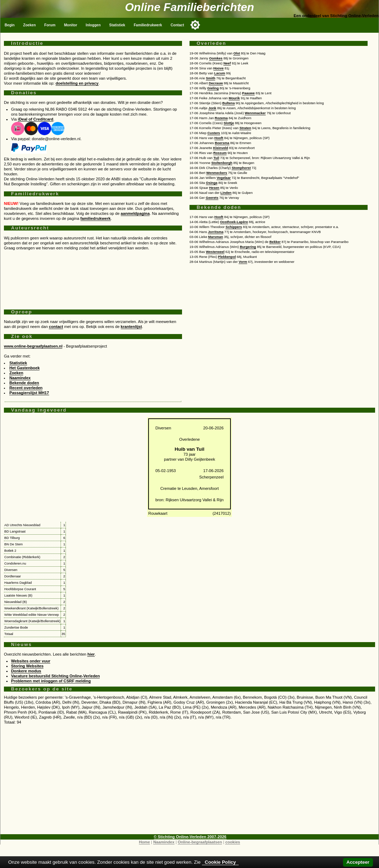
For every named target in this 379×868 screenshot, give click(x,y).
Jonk (212, 108)
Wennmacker (255, 113)
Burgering (248, 247)
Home (144, 842)
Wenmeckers (217, 173)
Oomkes (216, 58)
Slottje (229, 123)
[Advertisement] (93, 277)
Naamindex (20, 378)
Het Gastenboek (24, 368)
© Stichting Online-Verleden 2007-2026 (190, 837)
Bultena (229, 103)
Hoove (219, 68)
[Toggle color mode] (195, 25)
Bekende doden (24, 383)
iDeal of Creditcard (35, 119)
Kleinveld (220, 148)
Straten (245, 128)
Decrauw (216, 83)
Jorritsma (216, 232)
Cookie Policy (220, 862)
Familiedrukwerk (148, 25)
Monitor (71, 25)
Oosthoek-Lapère (234, 222)
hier (91, 654)
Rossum (220, 153)
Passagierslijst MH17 (29, 393)
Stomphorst (241, 168)
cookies (233, 842)
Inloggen (93, 25)
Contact (177, 25)
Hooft (219, 138)
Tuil (216, 158)
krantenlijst (131, 327)
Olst (237, 53)
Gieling (213, 88)
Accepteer (358, 862)
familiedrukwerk (96, 218)
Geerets (212, 198)
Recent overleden (26, 388)
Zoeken (29, 25)
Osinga (212, 183)
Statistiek (117, 25)
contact (56, 327)
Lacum (220, 73)
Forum (50, 25)
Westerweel (215, 252)
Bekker (275, 242)
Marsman (216, 237)
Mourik (234, 98)
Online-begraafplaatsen (200, 842)
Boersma (222, 143)
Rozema (221, 118)
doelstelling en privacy (77, 83)
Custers (214, 133)
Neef (227, 63)
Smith (211, 78)
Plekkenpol (227, 257)
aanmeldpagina (135, 213)
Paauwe (248, 93)
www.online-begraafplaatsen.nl (33, 346)
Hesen (214, 188)
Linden (226, 193)
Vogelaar (224, 178)
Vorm (243, 262)
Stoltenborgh (222, 163)
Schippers (234, 227)
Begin (10, 25)
